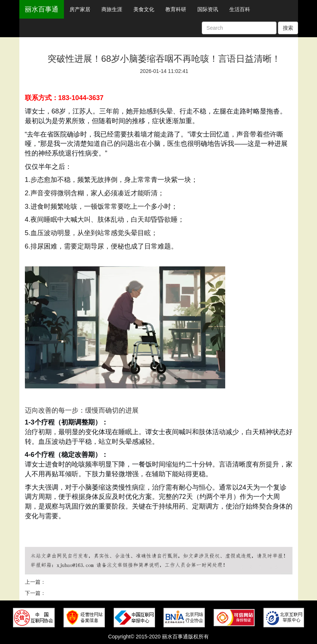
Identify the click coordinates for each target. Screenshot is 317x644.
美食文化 (144, 9)
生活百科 (240, 9)
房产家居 (80, 9)
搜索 (288, 28)
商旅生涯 (112, 9)
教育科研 (176, 9)
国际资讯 (208, 9)
